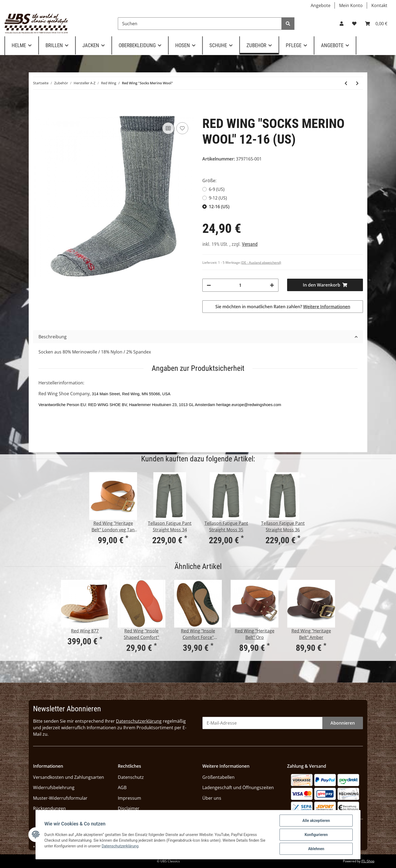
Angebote (321, 5)
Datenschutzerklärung (139, 721)
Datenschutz (131, 777)
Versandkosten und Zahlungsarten (69, 777)
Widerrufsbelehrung (54, 787)
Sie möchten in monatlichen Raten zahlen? (283, 307)
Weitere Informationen (327, 307)
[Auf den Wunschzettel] (182, 128)
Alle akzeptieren (316, 821)
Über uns (212, 798)
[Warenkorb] (376, 24)
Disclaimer (129, 808)
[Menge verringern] (209, 285)
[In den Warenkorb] (325, 285)
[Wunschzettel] (354, 24)
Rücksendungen (49, 808)
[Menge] (240, 285)
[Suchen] (200, 24)
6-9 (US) (217, 189)
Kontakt (379, 5)
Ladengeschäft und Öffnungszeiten (238, 787)
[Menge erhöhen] (272, 285)
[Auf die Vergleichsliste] (168, 128)
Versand (250, 244)
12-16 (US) (219, 207)
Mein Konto (351, 5)
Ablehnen (316, 849)
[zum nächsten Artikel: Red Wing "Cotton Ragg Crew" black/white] (357, 83)
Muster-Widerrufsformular (60, 798)
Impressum (129, 798)
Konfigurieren (316, 835)
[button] (342, 24)
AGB (122, 787)
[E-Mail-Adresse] (262, 723)
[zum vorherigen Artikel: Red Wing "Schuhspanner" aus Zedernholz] (346, 83)
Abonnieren (343, 723)
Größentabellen (218, 777)
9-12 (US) (218, 198)
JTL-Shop (368, 861)
